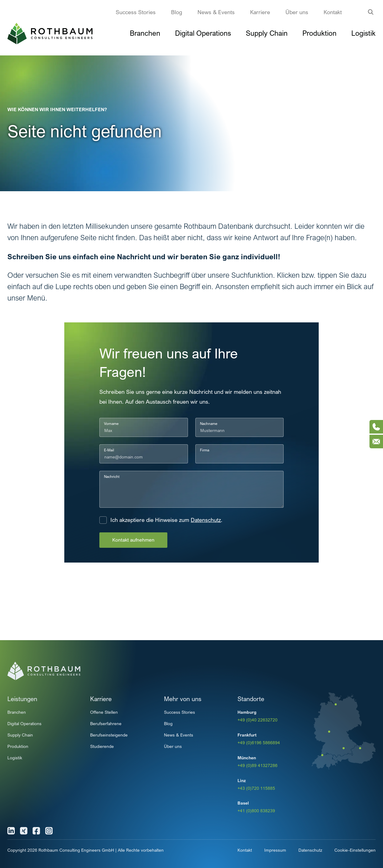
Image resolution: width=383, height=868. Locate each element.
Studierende (102, 746)
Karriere (260, 12)
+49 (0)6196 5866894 (259, 743)
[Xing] (24, 831)
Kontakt (333, 12)
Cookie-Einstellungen (355, 850)
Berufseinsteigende (109, 735)
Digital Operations (203, 33)
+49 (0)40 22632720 (257, 720)
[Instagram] (49, 831)
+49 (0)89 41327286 (257, 765)
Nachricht (112, 476)
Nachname (209, 424)
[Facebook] (36, 831)
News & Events (216, 12)
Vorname (111, 424)
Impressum (275, 850)
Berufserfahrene (106, 723)
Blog (177, 12)
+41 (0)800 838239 (256, 811)
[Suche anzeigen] (371, 12)
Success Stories (136, 12)
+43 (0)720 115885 (256, 788)
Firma (205, 450)
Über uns (297, 12)
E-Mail (109, 450)
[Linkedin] (11, 831)
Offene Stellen (104, 712)
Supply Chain (267, 33)
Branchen (145, 33)
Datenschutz (206, 520)
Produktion (319, 33)
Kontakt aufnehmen (133, 540)
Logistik (363, 33)
